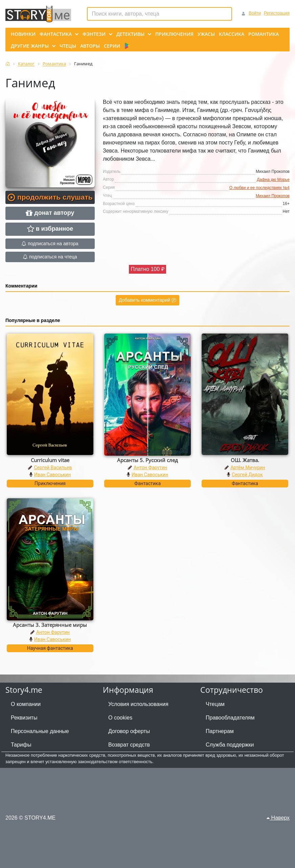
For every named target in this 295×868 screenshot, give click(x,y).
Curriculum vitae (50, 460)
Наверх (278, 818)
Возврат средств (129, 745)
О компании (26, 704)
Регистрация (277, 13)
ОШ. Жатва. (245, 460)
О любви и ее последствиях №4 (259, 188)
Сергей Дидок (247, 475)
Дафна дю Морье (273, 180)
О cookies (120, 718)
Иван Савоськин (53, 475)
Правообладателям (230, 718)
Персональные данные (40, 731)
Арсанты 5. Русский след (147, 460)
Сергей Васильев (53, 467)
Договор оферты (129, 731)
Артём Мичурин (248, 467)
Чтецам (215, 704)
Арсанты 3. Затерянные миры (50, 625)
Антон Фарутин (150, 467)
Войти (255, 13)
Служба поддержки (230, 745)
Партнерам (220, 731)
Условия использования (138, 704)
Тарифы (21, 745)
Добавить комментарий (147, 300)
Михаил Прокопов (273, 196)
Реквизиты (24, 718)
